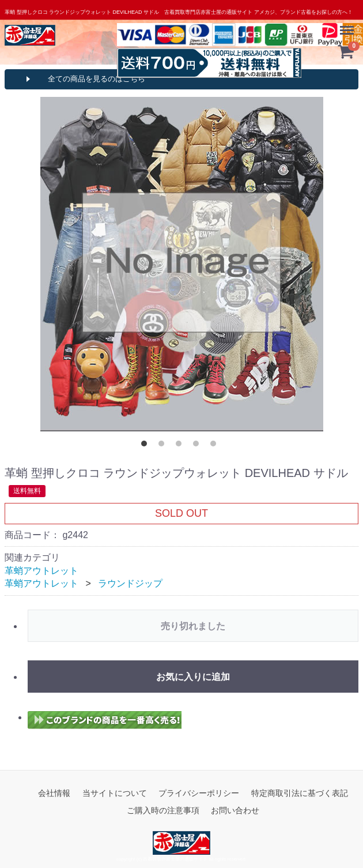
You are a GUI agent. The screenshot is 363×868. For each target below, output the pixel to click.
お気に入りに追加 (193, 676)
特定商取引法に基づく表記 (300, 792)
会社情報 (54, 792)
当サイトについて (115, 792)
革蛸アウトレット (41, 570)
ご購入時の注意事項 (163, 810)
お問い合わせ (235, 810)
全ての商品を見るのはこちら (97, 79)
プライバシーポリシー (199, 792)
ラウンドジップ (130, 583)
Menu (348, 25)
